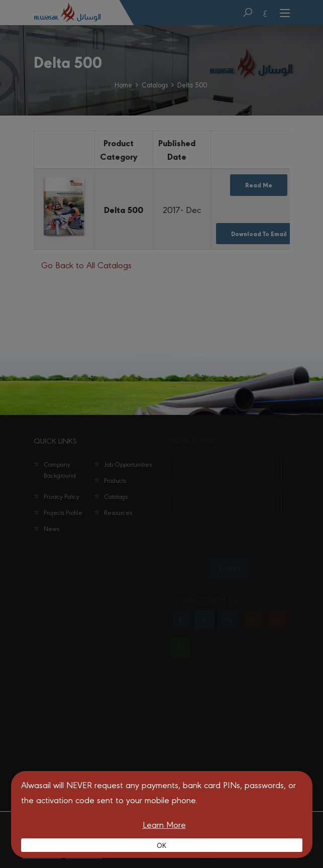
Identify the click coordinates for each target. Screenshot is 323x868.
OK (161, 845)
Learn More (164, 824)
